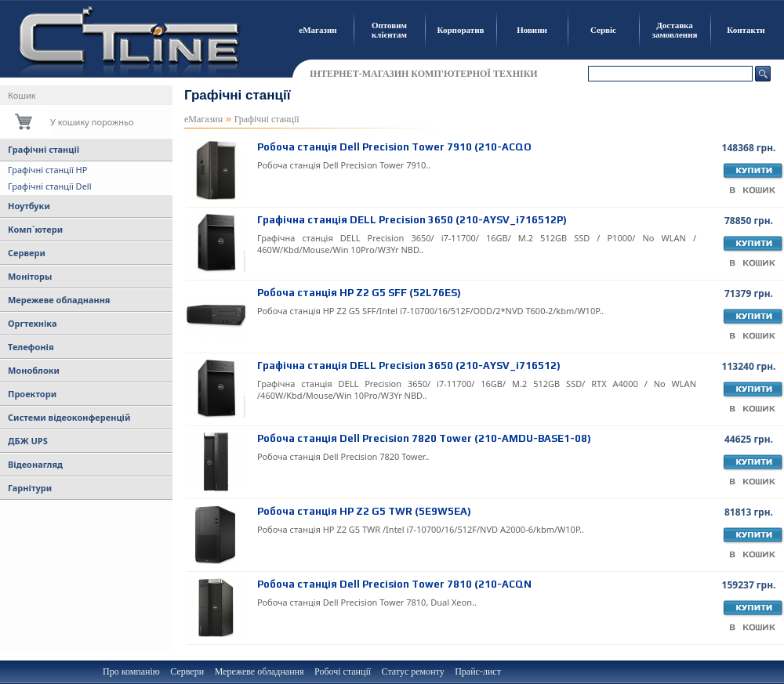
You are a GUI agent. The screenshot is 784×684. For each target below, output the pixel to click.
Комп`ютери (35, 229)
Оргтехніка (32, 323)
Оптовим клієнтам (389, 30)
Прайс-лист (478, 671)
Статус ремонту (413, 671)
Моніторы (30, 276)
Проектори (32, 394)
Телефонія (31, 347)
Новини (532, 30)
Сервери (27, 253)
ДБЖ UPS (28, 441)
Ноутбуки (29, 206)
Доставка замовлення (675, 30)
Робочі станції (343, 671)
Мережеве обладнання (59, 300)
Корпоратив (461, 30)
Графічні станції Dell (50, 186)
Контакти (746, 30)
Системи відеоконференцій (69, 417)
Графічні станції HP (47, 170)
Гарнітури (30, 488)
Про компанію (131, 671)
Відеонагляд (35, 464)
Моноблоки (34, 370)
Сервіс (603, 30)
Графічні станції (44, 149)
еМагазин (318, 30)
